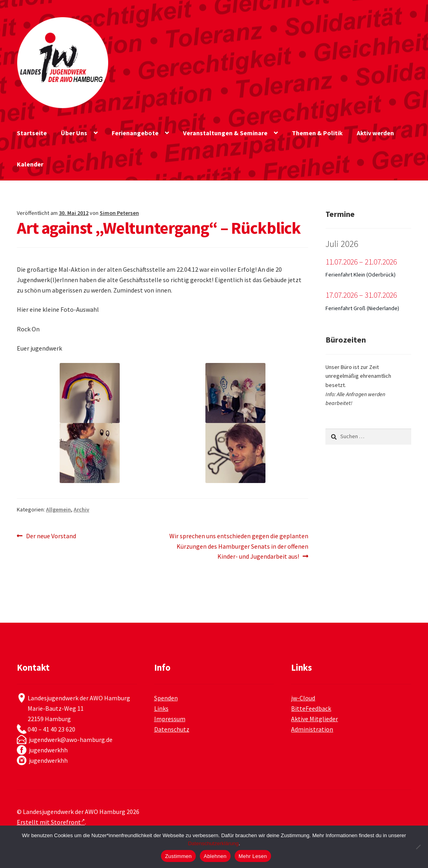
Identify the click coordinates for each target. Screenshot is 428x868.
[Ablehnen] (418, 847)
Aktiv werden (375, 133)
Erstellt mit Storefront (51, 822)
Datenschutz (172, 729)
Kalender (30, 164)
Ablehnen (215, 856)
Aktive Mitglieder (314, 719)
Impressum (170, 719)
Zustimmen (178, 856)
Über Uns (74, 133)
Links (161, 708)
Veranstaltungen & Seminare (225, 133)
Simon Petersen (119, 213)
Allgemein (58, 509)
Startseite (32, 133)
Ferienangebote (135, 133)
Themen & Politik (317, 133)
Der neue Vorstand (51, 536)
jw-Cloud (303, 698)
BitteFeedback (311, 708)
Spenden (166, 698)
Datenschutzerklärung (213, 843)
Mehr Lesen (253, 856)
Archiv (81, 509)
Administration (312, 729)
